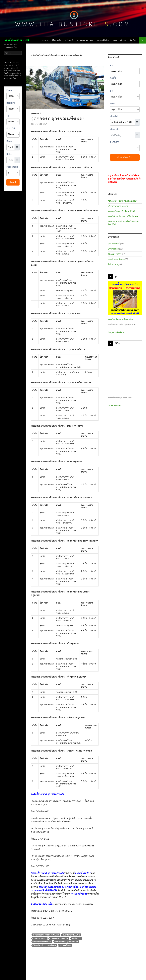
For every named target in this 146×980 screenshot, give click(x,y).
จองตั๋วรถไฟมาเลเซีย (116, 324)
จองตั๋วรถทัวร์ (77, 938)
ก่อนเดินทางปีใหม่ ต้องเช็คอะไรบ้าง (123, 201)
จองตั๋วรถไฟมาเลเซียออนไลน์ (121, 319)
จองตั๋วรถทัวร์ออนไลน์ (17, 40)
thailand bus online (59, 938)
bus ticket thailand (72, 935)
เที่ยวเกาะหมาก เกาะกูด (118, 206)
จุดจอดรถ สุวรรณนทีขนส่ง (58, 118)
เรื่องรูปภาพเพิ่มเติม (116, 332)
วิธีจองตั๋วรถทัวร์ (114, 398)
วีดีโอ (117, 343)
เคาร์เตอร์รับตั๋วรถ (103, 40)
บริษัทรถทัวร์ (69, 40)
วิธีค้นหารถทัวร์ (115, 254)
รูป (116, 276)
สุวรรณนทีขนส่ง (65, 945)
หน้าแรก (45, 40)
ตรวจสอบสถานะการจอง (85, 40)
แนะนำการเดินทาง (120, 40)
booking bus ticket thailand (46, 935)
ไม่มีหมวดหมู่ (113, 264)
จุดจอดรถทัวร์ (36, 113)
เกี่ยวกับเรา (134, 40)
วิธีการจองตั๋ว (56, 40)
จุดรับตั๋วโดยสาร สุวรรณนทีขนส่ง (67, 942)
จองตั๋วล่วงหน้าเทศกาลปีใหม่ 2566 (123, 216)
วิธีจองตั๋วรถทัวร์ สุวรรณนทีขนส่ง (44, 945)
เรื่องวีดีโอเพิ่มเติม (115, 406)
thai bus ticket (40, 938)
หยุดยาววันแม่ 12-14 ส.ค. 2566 (121, 211)
